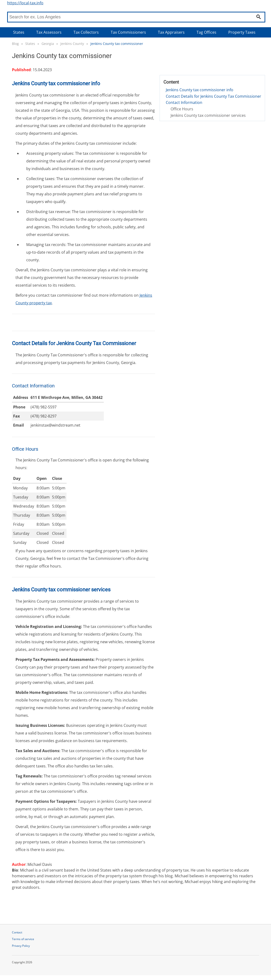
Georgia (48, 44)
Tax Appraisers (171, 32)
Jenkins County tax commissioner (117, 44)
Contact (17, 932)
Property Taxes (242, 32)
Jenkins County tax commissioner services (208, 115)
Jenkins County (72, 44)
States (19, 32)
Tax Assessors (49, 32)
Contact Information (184, 102)
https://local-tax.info (25, 3)
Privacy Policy (21, 946)
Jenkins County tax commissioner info (200, 90)
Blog (15, 44)
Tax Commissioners (128, 32)
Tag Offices (206, 32)
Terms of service (23, 939)
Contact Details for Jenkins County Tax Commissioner (214, 96)
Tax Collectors (86, 32)
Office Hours (182, 109)
